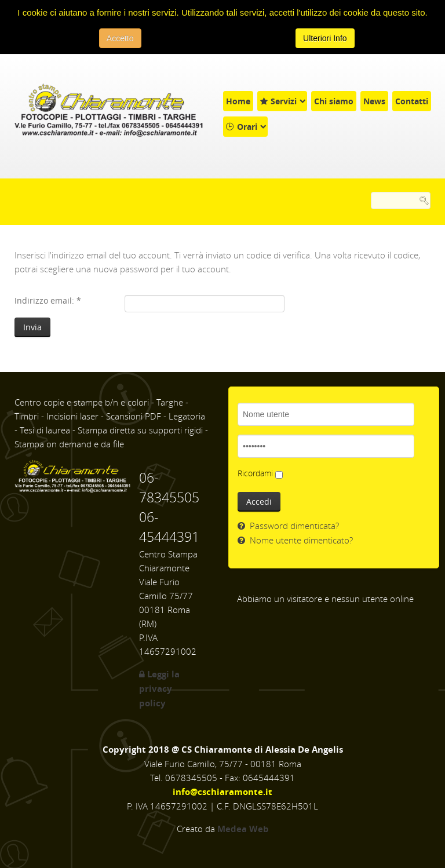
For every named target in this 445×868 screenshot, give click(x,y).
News (374, 101)
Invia (32, 327)
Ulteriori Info (325, 38)
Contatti (412, 101)
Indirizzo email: (48, 300)
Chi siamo (334, 101)
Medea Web (243, 829)
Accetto (120, 38)
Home (238, 101)
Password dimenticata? (293, 526)
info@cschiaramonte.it (222, 792)
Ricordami (255, 473)
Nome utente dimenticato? (300, 540)
